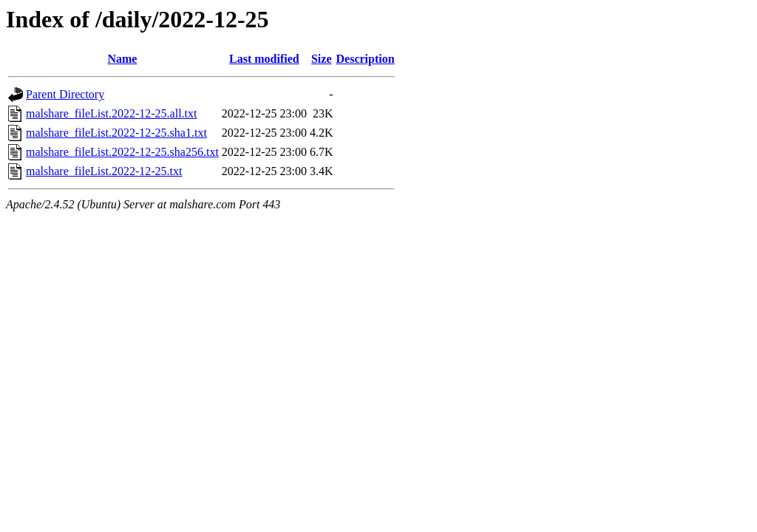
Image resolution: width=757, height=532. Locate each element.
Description (366, 59)
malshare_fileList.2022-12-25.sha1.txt (116, 133)
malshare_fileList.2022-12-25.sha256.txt (122, 152)
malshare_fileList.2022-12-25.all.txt (112, 113)
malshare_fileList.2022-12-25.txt (104, 171)
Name (122, 59)
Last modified (264, 59)
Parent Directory (65, 94)
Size (322, 59)
